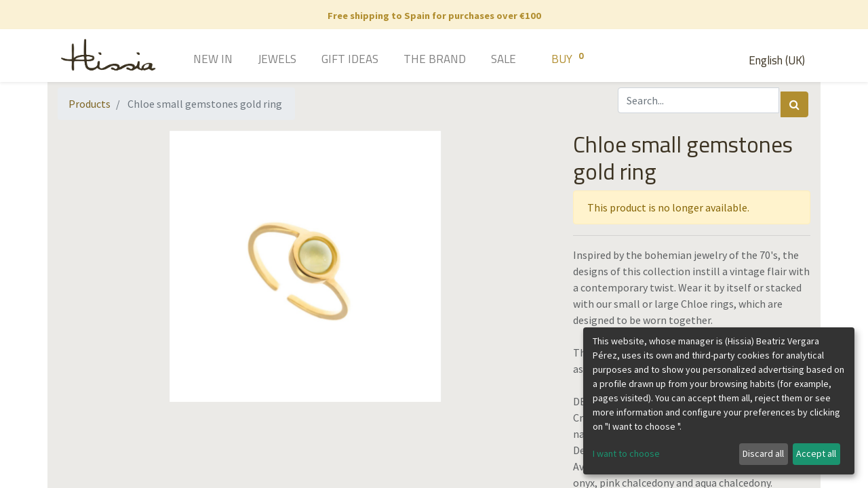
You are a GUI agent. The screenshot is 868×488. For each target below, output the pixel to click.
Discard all (763, 453)
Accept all (816, 453)
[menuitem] (194, 60)
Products (90, 104)
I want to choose (626, 453)
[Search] (794, 104)
